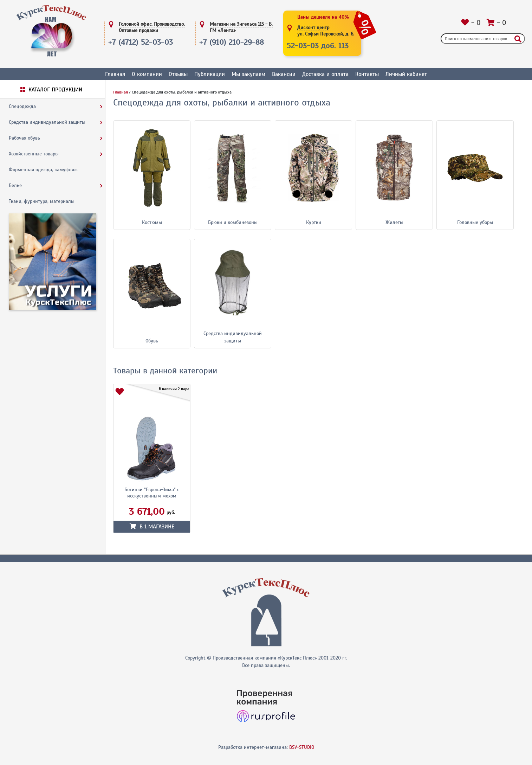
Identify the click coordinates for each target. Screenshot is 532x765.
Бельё (15, 185)
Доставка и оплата (325, 74)
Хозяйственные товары (34, 154)
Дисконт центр (326, 31)
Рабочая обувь (24, 138)
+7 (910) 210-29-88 (232, 42)
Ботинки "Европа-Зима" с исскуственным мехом (152, 493)
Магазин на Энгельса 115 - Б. (241, 27)
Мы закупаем (248, 74)
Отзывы (178, 74)
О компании (147, 74)
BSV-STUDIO (302, 747)
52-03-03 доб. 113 (318, 46)
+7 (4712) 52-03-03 (141, 42)
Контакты (367, 74)
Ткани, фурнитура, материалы (42, 201)
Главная (115, 74)
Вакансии (284, 74)
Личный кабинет (406, 74)
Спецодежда (22, 106)
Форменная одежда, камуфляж (43, 170)
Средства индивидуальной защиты (47, 122)
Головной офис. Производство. (152, 27)
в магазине (152, 527)
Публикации (210, 74)
